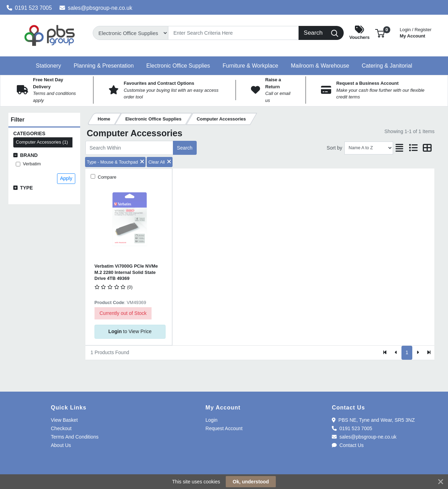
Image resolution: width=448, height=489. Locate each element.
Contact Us (348, 445)
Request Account (224, 428)
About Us (61, 445)
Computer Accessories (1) (42, 142)
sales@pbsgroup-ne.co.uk (96, 8)
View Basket (64, 420)
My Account (416, 32)
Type (26, 188)
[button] (380, 33)
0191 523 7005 (29, 8)
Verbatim (32, 164)
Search (184, 148)
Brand (29, 155)
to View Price (130, 331)
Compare (107, 177)
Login (211, 420)
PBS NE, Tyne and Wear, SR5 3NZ (373, 420)
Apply (66, 178)
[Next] (418, 353)
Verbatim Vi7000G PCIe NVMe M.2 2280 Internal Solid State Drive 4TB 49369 (126, 272)
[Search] (233, 33)
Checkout (61, 428)
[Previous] (396, 353)
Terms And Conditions (75, 437)
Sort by (334, 148)
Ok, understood (251, 482)
